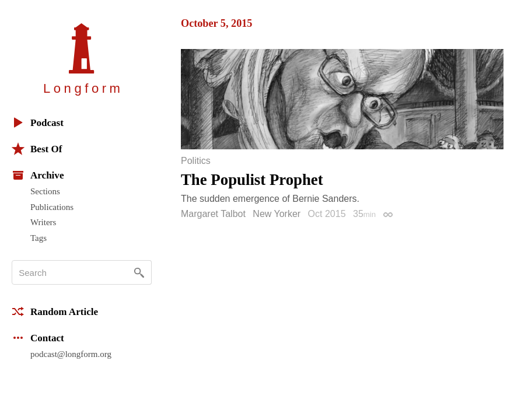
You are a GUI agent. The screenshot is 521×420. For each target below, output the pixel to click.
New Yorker (277, 214)
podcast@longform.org (71, 354)
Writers (43, 222)
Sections (45, 191)
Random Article (55, 311)
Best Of (37, 149)
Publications (52, 207)
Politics (196, 161)
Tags (39, 238)
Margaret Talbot (213, 214)
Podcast (38, 123)
